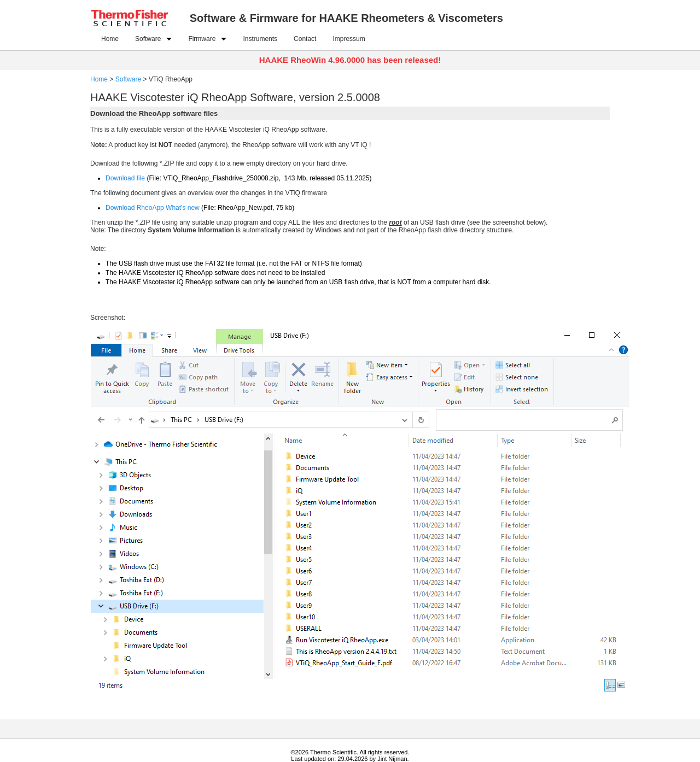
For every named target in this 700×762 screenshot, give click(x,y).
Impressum (349, 39)
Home (110, 39)
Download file (125, 178)
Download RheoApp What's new (153, 208)
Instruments (260, 39)
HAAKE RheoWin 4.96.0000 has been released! (350, 60)
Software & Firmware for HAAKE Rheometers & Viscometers (346, 18)
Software (148, 39)
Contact (305, 39)
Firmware (202, 39)
